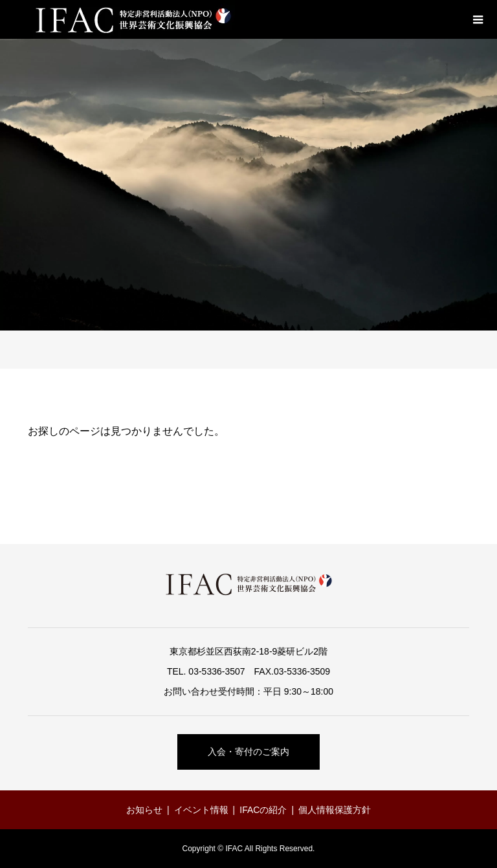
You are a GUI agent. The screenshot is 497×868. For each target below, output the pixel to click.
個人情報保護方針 (335, 810)
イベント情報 (201, 810)
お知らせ (144, 810)
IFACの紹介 (263, 810)
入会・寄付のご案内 (248, 752)
